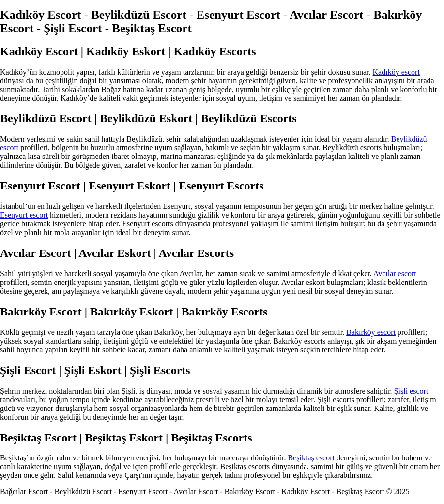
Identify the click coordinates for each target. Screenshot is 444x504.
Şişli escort (411, 391)
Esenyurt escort (24, 215)
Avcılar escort (395, 274)
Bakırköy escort (371, 332)
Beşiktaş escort (311, 458)
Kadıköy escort (396, 72)
